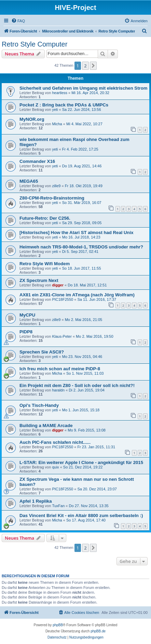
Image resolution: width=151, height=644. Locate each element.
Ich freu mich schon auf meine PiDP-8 (60, 369)
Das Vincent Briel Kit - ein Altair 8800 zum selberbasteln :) (81, 516)
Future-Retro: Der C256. (45, 218)
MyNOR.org (32, 119)
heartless (60, 93)
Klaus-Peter (62, 336)
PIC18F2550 (63, 299)
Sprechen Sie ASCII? (42, 352)
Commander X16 (37, 161)
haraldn (58, 390)
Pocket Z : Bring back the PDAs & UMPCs (64, 105)
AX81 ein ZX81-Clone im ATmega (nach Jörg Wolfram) (77, 295)
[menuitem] (18, 21)
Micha (57, 124)
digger (58, 285)
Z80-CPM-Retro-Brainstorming (52, 198)
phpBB (58, 625)
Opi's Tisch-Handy (39, 405)
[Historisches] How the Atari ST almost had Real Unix (77, 233)
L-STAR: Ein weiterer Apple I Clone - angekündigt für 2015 (81, 462)
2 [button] (85, 66)
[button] (93, 66)
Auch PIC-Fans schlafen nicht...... (55, 442)
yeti (55, 110)
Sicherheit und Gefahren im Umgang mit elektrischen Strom (83, 88)
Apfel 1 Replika (36, 501)
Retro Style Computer (35, 44)
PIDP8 (26, 332)
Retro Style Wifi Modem (45, 264)
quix (55, 467)
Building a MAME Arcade (46, 426)
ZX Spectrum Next (39, 280)
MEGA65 (29, 181)
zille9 (56, 186)
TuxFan (58, 506)
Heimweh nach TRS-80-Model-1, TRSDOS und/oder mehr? (81, 247)
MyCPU (27, 315)
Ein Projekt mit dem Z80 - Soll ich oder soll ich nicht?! (77, 385)
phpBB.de (98, 631)
